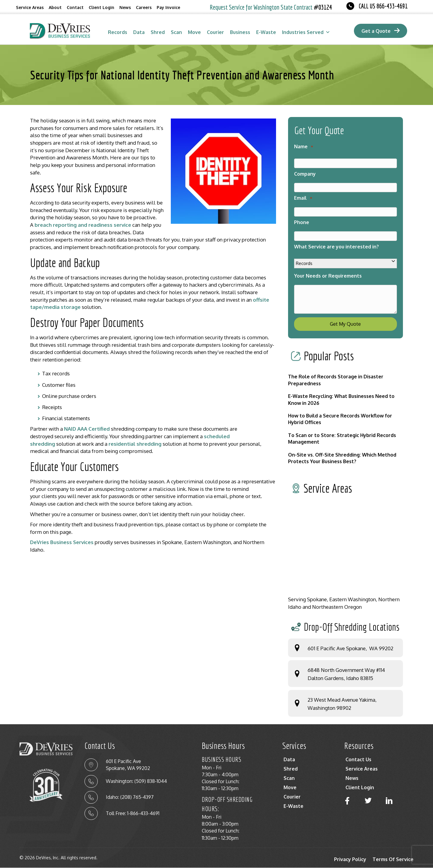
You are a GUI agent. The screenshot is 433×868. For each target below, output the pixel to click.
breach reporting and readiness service (83, 225)
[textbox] (153, 396)
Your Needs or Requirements (328, 276)
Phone (302, 222)
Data (139, 32)
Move (194, 32)
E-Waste (266, 32)
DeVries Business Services (62, 542)
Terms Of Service (393, 860)
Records (118, 32)
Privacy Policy (350, 860)
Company (305, 174)
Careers (144, 7)
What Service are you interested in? (336, 247)
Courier (215, 32)
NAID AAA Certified (87, 429)
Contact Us (358, 760)
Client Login (101, 7)
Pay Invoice (168, 7)
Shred (158, 32)
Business (240, 32)
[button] (347, 801)
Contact (75, 7)
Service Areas (30, 7)
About (55, 7)
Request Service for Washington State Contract (271, 7)
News (125, 7)
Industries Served (306, 32)
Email (303, 198)
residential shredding (135, 444)
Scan (176, 32)
